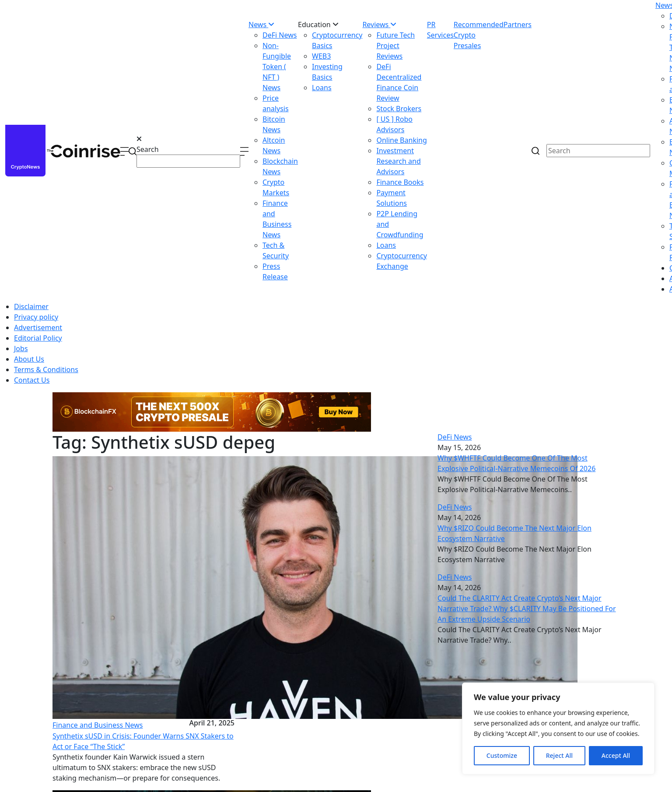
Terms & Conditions (46, 370)
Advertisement (38, 327)
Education (318, 25)
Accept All (616, 755)
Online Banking (401, 140)
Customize (502, 755)
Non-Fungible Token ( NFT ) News (277, 67)
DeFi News (280, 35)
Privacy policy (36, 317)
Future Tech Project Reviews (395, 46)
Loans (322, 88)
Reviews (379, 25)
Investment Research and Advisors (398, 161)
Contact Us (32, 380)
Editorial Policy (38, 338)
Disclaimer (31, 306)
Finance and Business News (98, 725)
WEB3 (321, 56)
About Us (29, 359)
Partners (518, 25)
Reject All (559, 755)
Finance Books (400, 182)
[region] (558, 729)
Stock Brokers (399, 109)
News (261, 25)
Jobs (21, 348)
